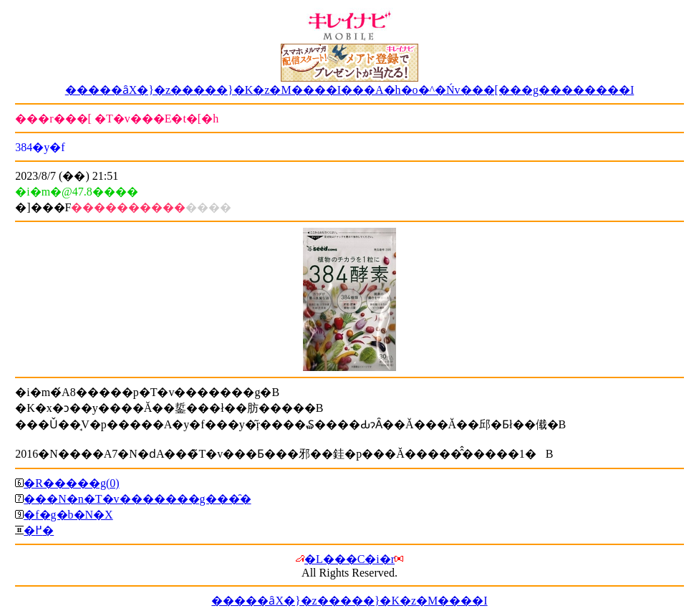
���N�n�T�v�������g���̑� (137, 499)
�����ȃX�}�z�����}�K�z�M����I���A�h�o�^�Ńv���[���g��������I (350, 90)
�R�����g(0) (71, 483)
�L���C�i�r (349, 559)
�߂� (39, 530)
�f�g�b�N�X (68, 515)
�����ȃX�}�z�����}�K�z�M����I (349, 601)
